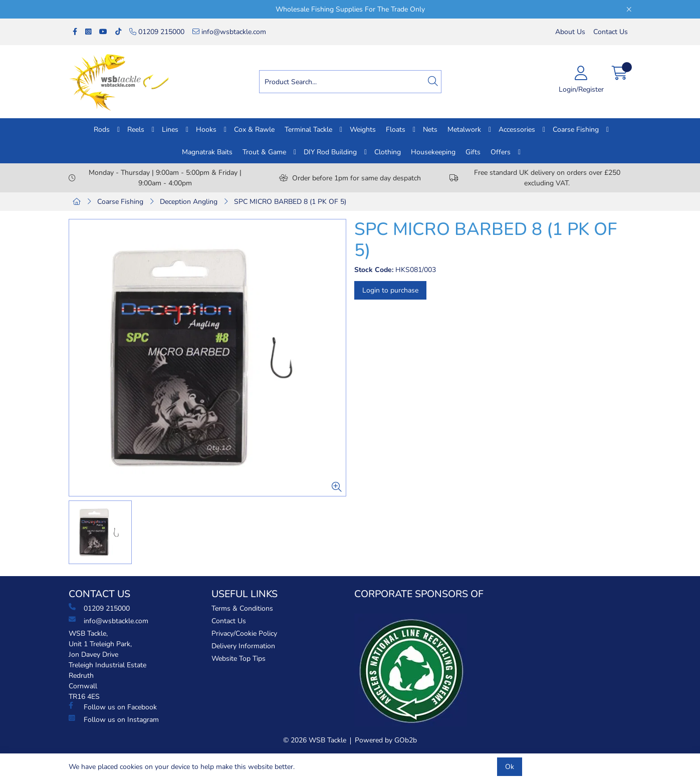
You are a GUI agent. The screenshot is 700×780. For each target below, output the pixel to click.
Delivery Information (243, 646)
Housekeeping (433, 152)
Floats (396, 129)
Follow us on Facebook (113, 707)
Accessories (517, 129)
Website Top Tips (239, 659)
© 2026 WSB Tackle (315, 740)
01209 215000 (157, 32)
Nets (430, 129)
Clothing (388, 152)
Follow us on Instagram (114, 719)
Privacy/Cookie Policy (244, 633)
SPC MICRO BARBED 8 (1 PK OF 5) (290, 202)
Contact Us (611, 32)
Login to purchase (390, 290)
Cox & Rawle (254, 129)
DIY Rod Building (330, 152)
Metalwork (464, 129)
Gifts (473, 152)
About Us (570, 32)
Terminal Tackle (308, 129)
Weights (363, 129)
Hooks (206, 129)
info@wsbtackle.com (229, 32)
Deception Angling (189, 202)
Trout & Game (264, 152)
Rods (102, 129)
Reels (136, 129)
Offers (501, 152)
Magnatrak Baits (207, 152)
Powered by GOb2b (386, 740)
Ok (510, 767)
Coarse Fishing (576, 129)
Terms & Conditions (242, 608)
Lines (170, 129)
